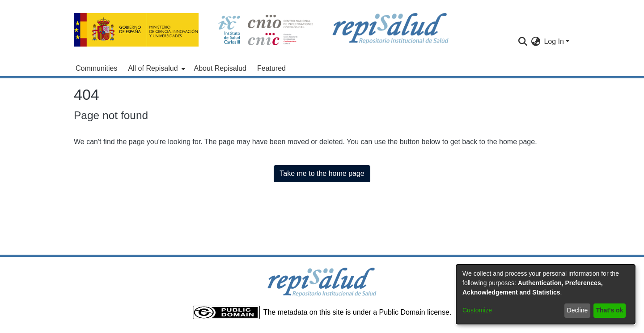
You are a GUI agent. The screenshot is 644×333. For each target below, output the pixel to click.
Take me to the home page (322, 173)
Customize (477, 310)
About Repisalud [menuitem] (220, 68)
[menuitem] (155, 68)
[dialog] (546, 294)
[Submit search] (523, 42)
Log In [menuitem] (554, 41)
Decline (578, 310)
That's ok (610, 310)
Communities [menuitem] (96, 68)
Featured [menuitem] (271, 68)
